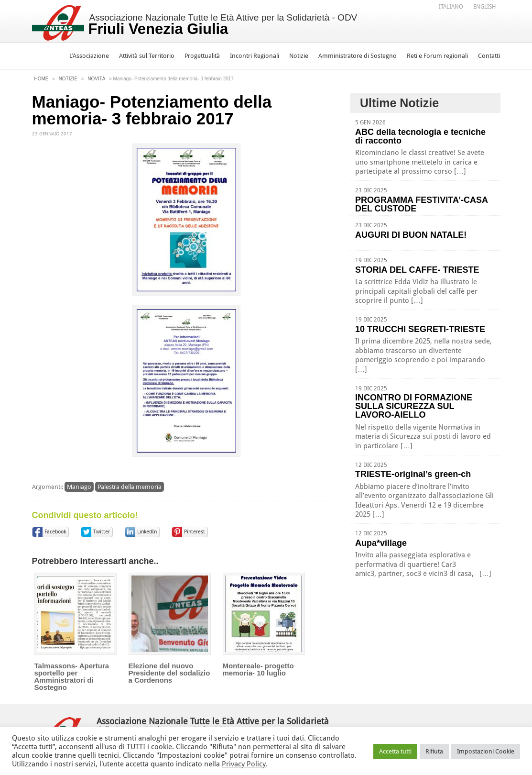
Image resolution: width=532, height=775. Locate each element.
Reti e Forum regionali (437, 56)
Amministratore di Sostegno (358, 56)
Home (42, 79)
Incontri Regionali (255, 56)
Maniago (79, 487)
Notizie (299, 56)
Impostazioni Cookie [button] (486, 751)
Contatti (489, 56)
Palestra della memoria (130, 487)
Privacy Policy (244, 764)
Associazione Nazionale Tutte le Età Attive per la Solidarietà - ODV (223, 25)
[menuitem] (451, 6)
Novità (96, 79)
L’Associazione (89, 56)
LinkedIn (147, 532)
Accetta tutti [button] (395, 751)
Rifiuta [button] (434, 751)
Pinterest (195, 532)
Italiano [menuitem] (451, 7)
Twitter (102, 532)
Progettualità (202, 56)
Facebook (55, 532)
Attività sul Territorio (147, 56)
